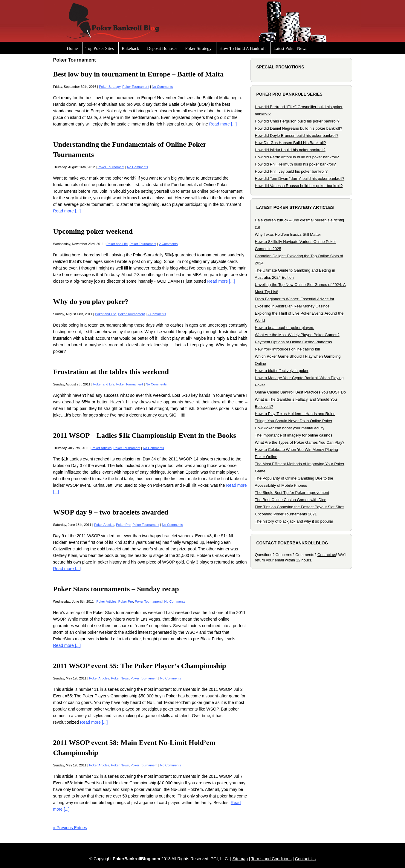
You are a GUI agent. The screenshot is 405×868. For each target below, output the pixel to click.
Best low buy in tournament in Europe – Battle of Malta (138, 74)
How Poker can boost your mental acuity (290, 428)
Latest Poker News (290, 48)
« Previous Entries (70, 828)
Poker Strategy (198, 48)
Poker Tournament (136, 87)
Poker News (120, 678)
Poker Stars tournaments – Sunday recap (116, 589)
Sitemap (240, 859)
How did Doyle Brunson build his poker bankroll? (297, 136)
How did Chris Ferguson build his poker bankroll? (297, 121)
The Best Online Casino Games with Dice (291, 500)
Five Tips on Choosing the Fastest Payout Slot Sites (300, 507)
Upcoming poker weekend (93, 231)
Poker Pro (123, 525)
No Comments (162, 87)
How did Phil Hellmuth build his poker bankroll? (295, 164)
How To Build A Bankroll (243, 48)
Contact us (327, 555)
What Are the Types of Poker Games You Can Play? (300, 442)
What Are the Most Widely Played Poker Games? (297, 335)
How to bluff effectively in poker (282, 371)
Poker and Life (117, 244)
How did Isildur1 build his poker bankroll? (290, 150)
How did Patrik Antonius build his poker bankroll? (297, 157)
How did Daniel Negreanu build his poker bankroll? (299, 128)
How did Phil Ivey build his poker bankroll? (291, 171)
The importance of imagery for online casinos (294, 435)
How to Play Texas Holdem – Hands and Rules (295, 414)
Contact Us (305, 859)
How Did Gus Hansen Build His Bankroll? (291, 143)
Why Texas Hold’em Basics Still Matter (288, 234)
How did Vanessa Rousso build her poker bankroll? (299, 186)
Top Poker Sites (100, 48)
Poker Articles (101, 448)
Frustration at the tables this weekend (111, 372)
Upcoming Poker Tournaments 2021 (286, 514)
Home (72, 48)
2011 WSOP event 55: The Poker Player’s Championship (140, 666)
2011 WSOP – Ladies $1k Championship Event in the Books (145, 435)
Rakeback (130, 48)
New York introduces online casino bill (288, 349)
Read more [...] (223, 124)
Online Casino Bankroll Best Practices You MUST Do (301, 392)
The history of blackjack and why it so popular (294, 521)
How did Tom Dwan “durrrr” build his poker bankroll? (300, 179)
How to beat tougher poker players (285, 328)
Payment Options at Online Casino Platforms (294, 342)
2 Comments (168, 244)
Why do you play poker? (91, 301)
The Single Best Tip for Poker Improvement (292, 493)
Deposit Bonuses (162, 48)
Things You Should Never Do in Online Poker (294, 421)
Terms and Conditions (271, 859)
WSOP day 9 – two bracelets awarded (111, 512)
